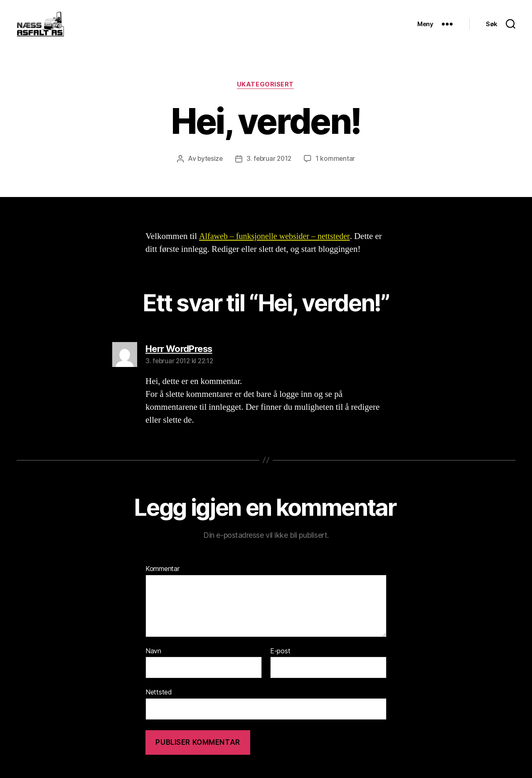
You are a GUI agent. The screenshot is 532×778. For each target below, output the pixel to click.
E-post (280, 664)
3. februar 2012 (270, 172)
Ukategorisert (266, 98)
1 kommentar (337, 172)
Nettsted (159, 705)
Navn (153, 664)
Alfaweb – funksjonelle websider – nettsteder (278, 249)
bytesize (209, 172)
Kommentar (163, 582)
